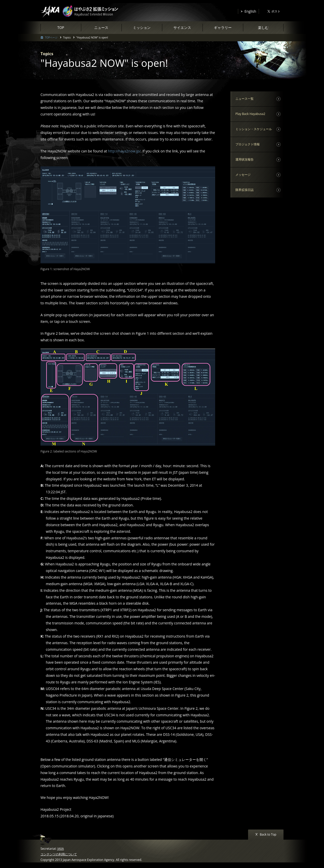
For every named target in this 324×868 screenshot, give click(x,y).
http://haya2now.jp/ (124, 151)
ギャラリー (223, 27)
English (250, 11)
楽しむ (263, 27)
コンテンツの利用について (59, 854)
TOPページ (51, 37)
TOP (61, 27)
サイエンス (182, 27)
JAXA (61, 849)
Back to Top (268, 834)
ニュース (101, 27)
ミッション (142, 27)
